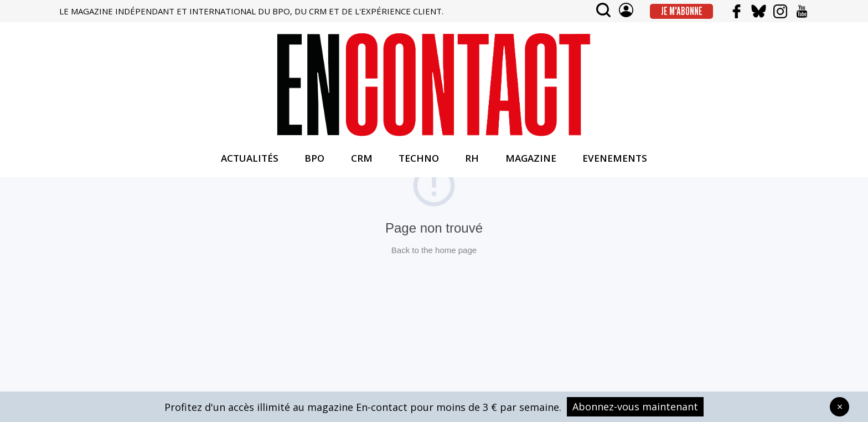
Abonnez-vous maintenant (635, 406)
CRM (362, 158)
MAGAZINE (531, 158)
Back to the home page (434, 250)
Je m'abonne (682, 11)
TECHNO (419, 158)
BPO (314, 158)
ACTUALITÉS (250, 158)
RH (472, 158)
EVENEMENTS (615, 158)
